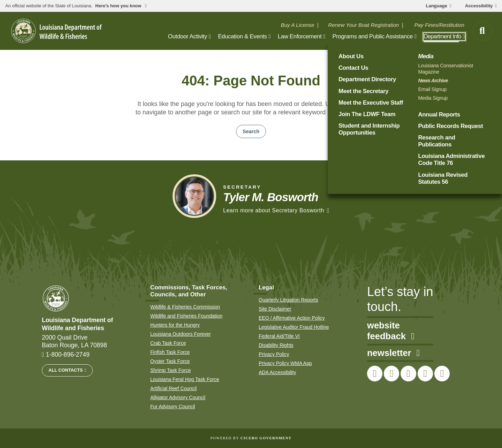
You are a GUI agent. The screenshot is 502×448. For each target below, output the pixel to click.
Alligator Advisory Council (178, 397)
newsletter (393, 353)
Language (437, 6)
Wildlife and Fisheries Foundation (186, 316)
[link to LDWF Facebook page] (375, 373)
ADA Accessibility (277, 372)
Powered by (251, 438)
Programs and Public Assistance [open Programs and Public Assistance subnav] (372, 36)
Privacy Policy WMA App (285, 363)
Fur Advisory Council (173, 407)
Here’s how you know (119, 6)
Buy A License (297, 25)
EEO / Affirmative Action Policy (292, 318)
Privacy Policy (274, 354)
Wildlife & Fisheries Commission (185, 307)
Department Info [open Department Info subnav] (442, 36)
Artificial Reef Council (173, 388)
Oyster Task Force (170, 361)
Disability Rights (276, 345)
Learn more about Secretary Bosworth (274, 210)
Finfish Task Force (170, 352)
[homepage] (56, 31)
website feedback (391, 331)
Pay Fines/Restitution (439, 25)
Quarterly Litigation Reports (288, 300)
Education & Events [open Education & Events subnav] (242, 36)
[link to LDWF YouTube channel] (425, 373)
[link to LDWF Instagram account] (408, 373)
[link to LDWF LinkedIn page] (442, 373)
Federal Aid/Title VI (279, 336)
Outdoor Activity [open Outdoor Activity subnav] (188, 36)
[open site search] (482, 31)
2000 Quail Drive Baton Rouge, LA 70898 (74, 341)
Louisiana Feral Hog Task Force (185, 379)
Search (251, 131)
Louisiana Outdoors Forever (181, 334)
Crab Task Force (168, 343)
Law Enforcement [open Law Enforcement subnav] (300, 36)
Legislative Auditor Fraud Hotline (294, 327)
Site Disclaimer (275, 309)
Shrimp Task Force (170, 370)
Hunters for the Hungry (175, 325)
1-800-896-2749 (68, 355)
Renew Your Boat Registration (363, 25)
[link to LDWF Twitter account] (391, 373)
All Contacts (66, 370)
